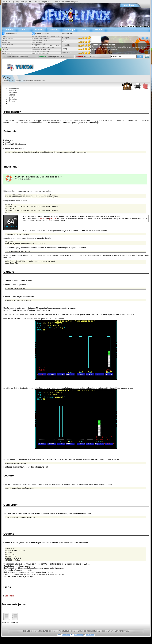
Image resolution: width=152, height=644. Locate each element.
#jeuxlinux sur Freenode (17, 56)
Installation (13, 93)
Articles (54, 29)
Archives (39, 29)
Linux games (59, 1)
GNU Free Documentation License (92, 636)
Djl (13, 1)
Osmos (4, 37)
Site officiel (9, 601)
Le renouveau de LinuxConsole (41, 38)
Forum (98, 29)
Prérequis (12, 91)
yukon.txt (53, 221)
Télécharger (69, 29)
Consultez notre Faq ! (24, 179)
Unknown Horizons (8, 38)
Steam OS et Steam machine (40, 52)
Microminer (5, 46)
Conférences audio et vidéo (108, 45)
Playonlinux (20, 1)
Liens (83, 29)
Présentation (14, 89)
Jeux (24, 29)
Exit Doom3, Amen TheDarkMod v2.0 (43, 48)
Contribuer (128, 5)
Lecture (12, 97)
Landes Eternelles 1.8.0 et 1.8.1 (41, 40)
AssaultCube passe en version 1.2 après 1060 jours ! (45, 47)
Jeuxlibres (7, 1)
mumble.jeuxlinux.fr (55, 56)
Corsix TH (5, 48)
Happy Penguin (71, 1)
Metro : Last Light (37, 42)
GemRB (4, 40)
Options (12, 101)
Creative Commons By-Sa (118, 636)
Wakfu (4, 52)
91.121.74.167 (90, 56)
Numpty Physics (7, 53)
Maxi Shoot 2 (6, 42)
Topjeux (29, 1)
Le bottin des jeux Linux (43, 1)
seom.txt (43, 221)
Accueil (9, 29)
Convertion (13, 99)
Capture (12, 95)
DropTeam (5, 50)
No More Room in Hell (38, 44)
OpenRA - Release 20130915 (41, 53)
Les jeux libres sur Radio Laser (41, 50)
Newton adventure (7, 44)
